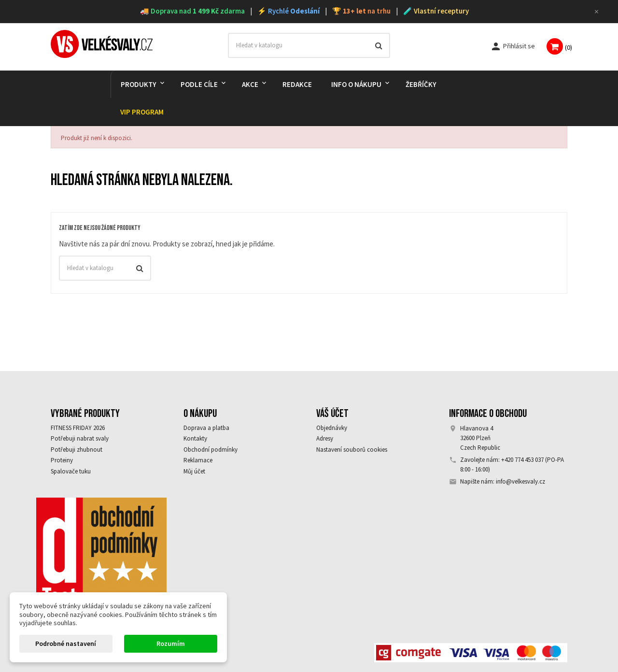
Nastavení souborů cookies (352, 450)
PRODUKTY (139, 84)
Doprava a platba (206, 428)
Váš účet (332, 414)
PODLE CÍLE (199, 84)
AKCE (250, 84)
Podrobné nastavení (66, 643)
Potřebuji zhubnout (77, 450)
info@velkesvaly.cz (520, 481)
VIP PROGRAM (142, 112)
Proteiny (62, 460)
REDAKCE (297, 84)
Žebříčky (421, 84)
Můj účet (194, 471)
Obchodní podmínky (211, 450)
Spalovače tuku (71, 471)
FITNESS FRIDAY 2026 (78, 428)
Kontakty (195, 438)
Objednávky (332, 428)
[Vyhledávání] (309, 45)
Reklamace (198, 460)
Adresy (325, 438)
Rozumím (171, 643)
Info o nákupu (356, 84)
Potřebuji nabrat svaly (80, 438)
